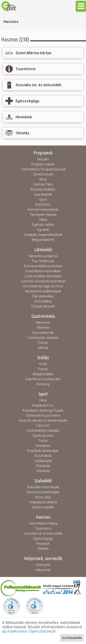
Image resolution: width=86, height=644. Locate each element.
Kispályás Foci (43, 405)
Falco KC (43, 426)
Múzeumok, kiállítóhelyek (43, 291)
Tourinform (43, 528)
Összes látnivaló (43, 306)
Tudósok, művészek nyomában (43, 281)
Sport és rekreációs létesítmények (43, 420)
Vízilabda (43, 471)
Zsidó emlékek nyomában (43, 276)
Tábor (43, 220)
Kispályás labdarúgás (43, 451)
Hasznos (11, 22)
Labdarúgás (43, 461)
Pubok (43, 343)
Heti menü (43, 323)
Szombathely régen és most (43, 286)
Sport (43, 199)
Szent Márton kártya (43, 523)
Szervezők (43, 565)
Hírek (43, 400)
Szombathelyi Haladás (43, 431)
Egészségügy (43, 539)
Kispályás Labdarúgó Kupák (43, 410)
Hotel (43, 364)
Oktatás (43, 549)
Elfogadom (72, 638)
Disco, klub (43, 497)
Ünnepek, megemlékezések (43, 235)
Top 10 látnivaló (43, 261)
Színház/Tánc (43, 184)
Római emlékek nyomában (43, 266)
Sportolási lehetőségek (43, 492)
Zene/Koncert (43, 174)
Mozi (43, 179)
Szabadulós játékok (43, 502)
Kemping (43, 384)
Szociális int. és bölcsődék (43, 534)
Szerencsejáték (43, 507)
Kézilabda (43, 446)
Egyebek (43, 230)
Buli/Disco (43, 205)
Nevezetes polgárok (43, 256)
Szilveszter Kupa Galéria (43, 415)
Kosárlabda (43, 456)
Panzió (43, 369)
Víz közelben (43, 301)
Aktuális (43, 159)
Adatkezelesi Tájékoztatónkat (31, 631)
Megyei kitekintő (43, 240)
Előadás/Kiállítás (43, 189)
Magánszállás (43, 374)
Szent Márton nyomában (43, 271)
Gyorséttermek (43, 333)
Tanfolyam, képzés (43, 215)
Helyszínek (43, 570)
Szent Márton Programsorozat (43, 169)
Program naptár (43, 164)
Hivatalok (43, 544)
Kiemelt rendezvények (43, 210)
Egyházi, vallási (43, 225)
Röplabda (43, 466)
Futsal (43, 441)
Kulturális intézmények (43, 487)
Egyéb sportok (43, 436)
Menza (43, 348)
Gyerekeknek (43, 194)
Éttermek (43, 328)
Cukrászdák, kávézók (43, 338)
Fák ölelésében (43, 296)
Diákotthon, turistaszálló (43, 379)
